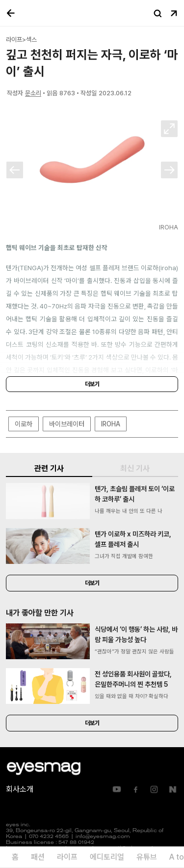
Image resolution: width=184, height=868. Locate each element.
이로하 (24, 424)
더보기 (92, 384)
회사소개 (20, 789)
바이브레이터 (67, 424)
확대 (169, 129)
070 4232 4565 (49, 837)
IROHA (111, 424)
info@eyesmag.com (103, 837)
